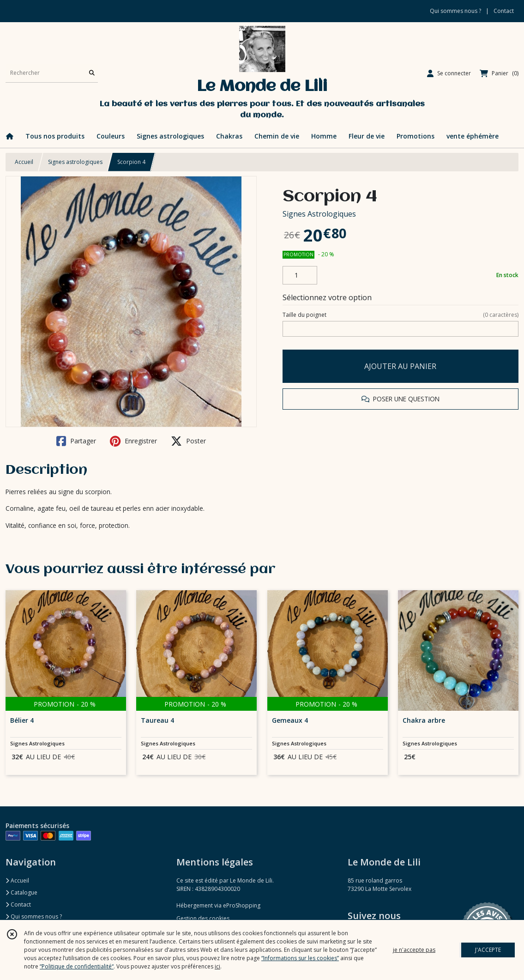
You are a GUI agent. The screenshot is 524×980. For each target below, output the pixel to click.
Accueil (24, 162)
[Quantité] (300, 275)
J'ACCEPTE (488, 950)
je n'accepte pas (414, 950)
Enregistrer (133, 441)
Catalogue (21, 892)
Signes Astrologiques (319, 214)
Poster (188, 441)
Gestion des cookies (203, 918)
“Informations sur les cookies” (300, 958)
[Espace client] (449, 73)
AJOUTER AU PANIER (400, 366)
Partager (76, 441)
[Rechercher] (92, 73)
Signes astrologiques (75, 162)
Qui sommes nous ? (34, 916)
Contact (504, 11)
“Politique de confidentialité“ (77, 966)
